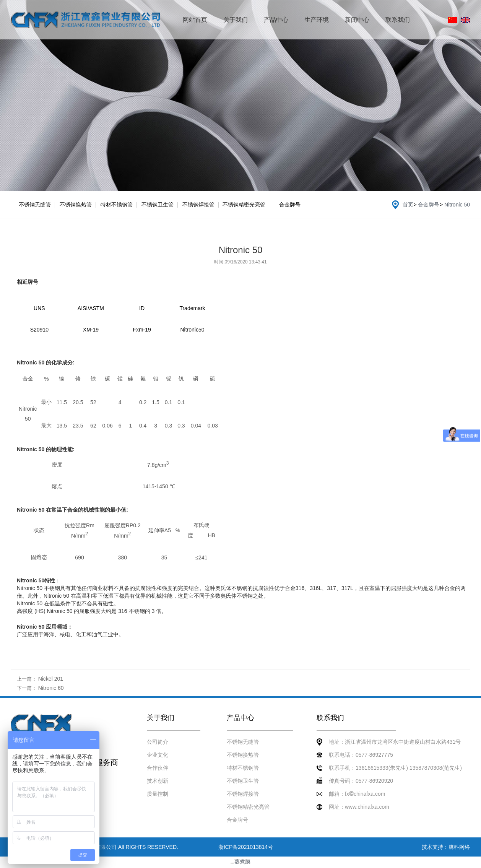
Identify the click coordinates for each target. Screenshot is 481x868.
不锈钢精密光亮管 (244, 205)
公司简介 (158, 742)
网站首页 (195, 20)
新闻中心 (357, 20)
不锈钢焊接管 (198, 205)
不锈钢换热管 (76, 205)
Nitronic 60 (51, 688)
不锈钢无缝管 (35, 205)
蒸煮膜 (242, 861)
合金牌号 (290, 205)
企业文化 (158, 755)
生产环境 (317, 20)
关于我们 (236, 20)
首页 (408, 205)
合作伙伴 (158, 768)
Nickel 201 (51, 679)
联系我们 (398, 20)
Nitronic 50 (457, 205)
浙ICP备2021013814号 (246, 847)
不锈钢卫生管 (158, 205)
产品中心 (276, 20)
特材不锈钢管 (117, 205)
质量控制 (158, 794)
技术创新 (158, 781)
